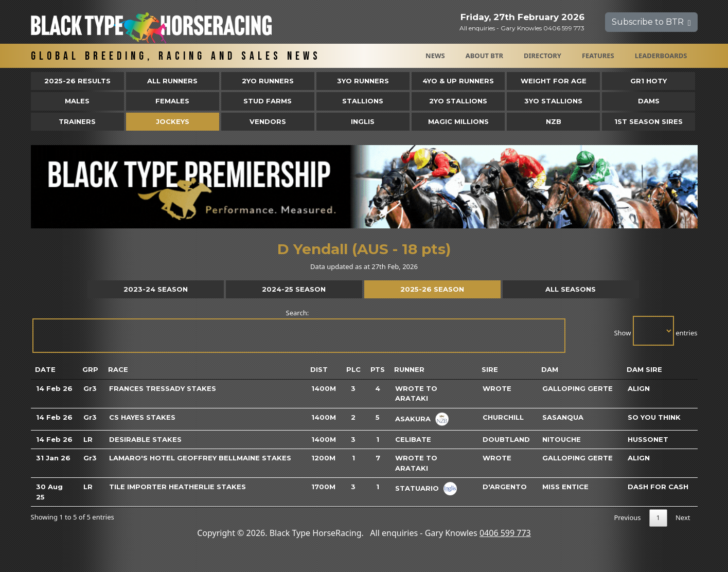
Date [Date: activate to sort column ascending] (45, 369)
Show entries (655, 331)
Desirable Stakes (145, 439)
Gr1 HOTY (649, 81)
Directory (543, 56)
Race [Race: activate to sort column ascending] (118, 369)
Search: (298, 330)
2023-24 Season (156, 289)
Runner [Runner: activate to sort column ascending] (409, 369)
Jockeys (173, 121)
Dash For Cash (658, 487)
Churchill (503, 417)
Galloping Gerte (578, 388)
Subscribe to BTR (651, 22)
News (435, 56)
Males (77, 101)
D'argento (505, 487)
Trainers (77, 121)
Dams (649, 101)
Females (172, 101)
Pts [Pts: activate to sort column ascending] (378, 369)
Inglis (363, 121)
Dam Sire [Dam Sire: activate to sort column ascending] (644, 369)
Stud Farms (268, 101)
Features (598, 56)
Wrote (497, 388)
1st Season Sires (649, 121)
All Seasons (571, 289)
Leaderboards (661, 56)
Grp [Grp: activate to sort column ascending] (90, 369)
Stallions (363, 101)
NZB (554, 121)
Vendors (268, 121)
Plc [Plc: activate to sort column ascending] (353, 369)
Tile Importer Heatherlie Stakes (177, 487)
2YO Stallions (458, 101)
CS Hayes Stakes (142, 417)
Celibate (413, 439)
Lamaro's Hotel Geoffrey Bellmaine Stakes (200, 458)
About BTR (484, 56)
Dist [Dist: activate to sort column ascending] (319, 369)
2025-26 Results (77, 81)
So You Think (654, 417)
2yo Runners (268, 81)
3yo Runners (363, 81)
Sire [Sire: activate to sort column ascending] (490, 369)
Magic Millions (458, 121)
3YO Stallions (553, 101)
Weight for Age (554, 81)
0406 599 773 (505, 533)
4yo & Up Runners (458, 81)
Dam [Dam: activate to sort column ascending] (550, 369)
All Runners (172, 81)
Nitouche (562, 439)
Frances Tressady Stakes (163, 388)
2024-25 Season (294, 289)
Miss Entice (565, 487)
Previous (627, 517)
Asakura (413, 418)
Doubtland (506, 439)
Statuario (417, 488)
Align (639, 388)
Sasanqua (563, 417)
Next (683, 517)
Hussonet (648, 439)
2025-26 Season (432, 289)
